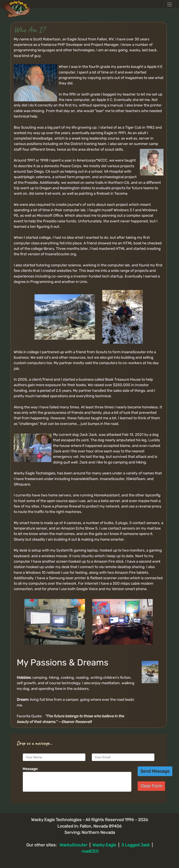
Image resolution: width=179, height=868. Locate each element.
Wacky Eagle (104, 845)
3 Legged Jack (136, 845)
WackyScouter (73, 845)
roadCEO (90, 851)
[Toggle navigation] (170, 5)
